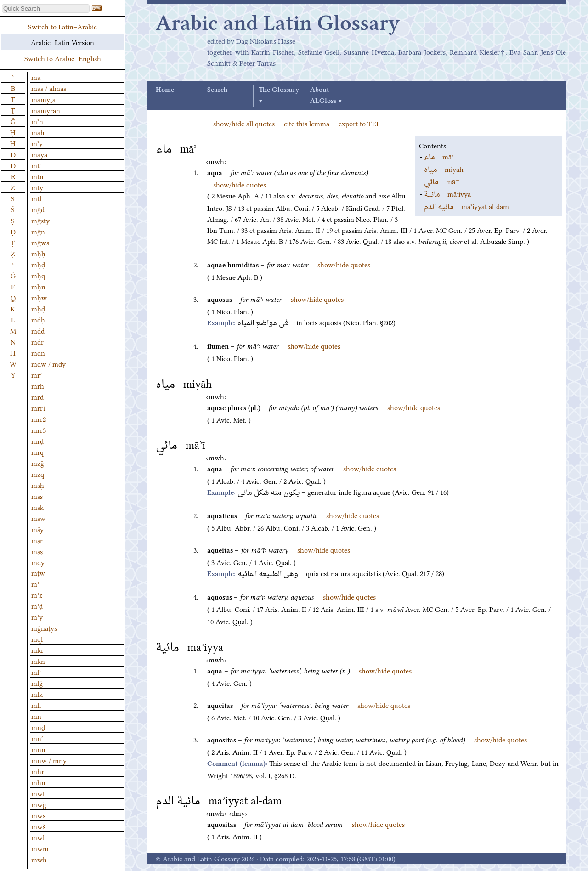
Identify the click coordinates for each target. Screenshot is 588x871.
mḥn (38, 286)
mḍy (38, 562)
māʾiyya (447, 193)
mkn (38, 661)
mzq (38, 474)
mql (37, 639)
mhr (38, 771)
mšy (37, 529)
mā (36, 77)
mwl (38, 837)
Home (165, 90)
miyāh (444, 169)
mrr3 (39, 430)
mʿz (37, 594)
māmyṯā (43, 99)
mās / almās (49, 88)
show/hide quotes (240, 184)
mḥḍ (38, 264)
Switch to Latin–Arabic (62, 26)
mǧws (40, 242)
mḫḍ (38, 308)
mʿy (37, 616)
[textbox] (46, 8)
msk (37, 507)
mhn (38, 782)
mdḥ (38, 319)
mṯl (36, 198)
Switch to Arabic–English (63, 58)
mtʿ (36, 165)
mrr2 (39, 419)
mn (36, 716)
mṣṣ (37, 551)
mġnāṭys (44, 628)
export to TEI (359, 123)
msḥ (38, 485)
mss (37, 496)
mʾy (37, 143)
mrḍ (37, 441)
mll (36, 705)
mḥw (39, 297)
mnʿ (37, 738)
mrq (37, 452)
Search (217, 90)
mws (38, 815)
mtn (37, 176)
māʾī (441, 181)
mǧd (38, 209)
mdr (37, 341)
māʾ (439, 156)
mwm (40, 848)
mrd (37, 396)
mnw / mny (49, 760)
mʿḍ (37, 605)
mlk (37, 694)
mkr (37, 650)
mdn (38, 352)
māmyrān (46, 110)
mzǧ (38, 463)
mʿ (35, 583)
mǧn (38, 231)
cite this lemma (307, 123)
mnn (38, 749)
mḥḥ (38, 253)
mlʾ (36, 672)
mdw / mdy (48, 363)
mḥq (38, 275)
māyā (39, 154)
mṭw (38, 572)
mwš (38, 826)
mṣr (37, 540)
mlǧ (37, 683)
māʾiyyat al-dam (466, 206)
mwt (38, 793)
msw (38, 518)
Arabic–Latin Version (62, 42)
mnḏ (38, 727)
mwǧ (39, 804)
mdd (38, 330)
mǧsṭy (40, 220)
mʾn (37, 121)
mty (37, 187)
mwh (39, 859)
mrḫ (38, 385)
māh (38, 132)
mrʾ (37, 374)
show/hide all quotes (244, 123)
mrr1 (39, 407)
